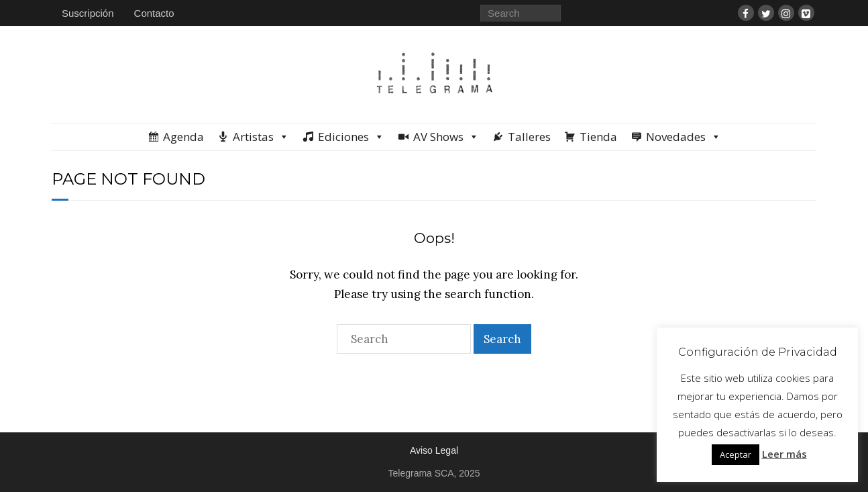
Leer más (784, 454)
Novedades (684, 137)
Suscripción (88, 13)
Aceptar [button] (736, 454)
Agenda (183, 137)
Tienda (598, 137)
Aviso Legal (434, 450)
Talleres (529, 137)
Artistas (261, 137)
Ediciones (351, 137)
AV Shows (446, 137)
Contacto (154, 13)
